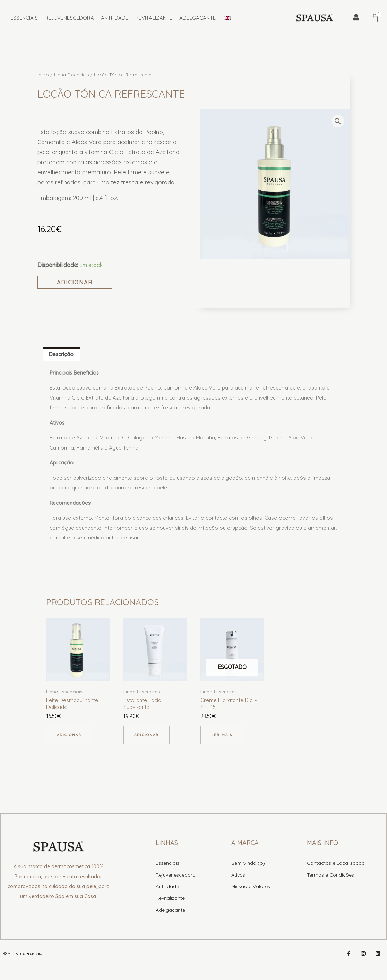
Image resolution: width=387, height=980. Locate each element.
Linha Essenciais (71, 75)
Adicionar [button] (69, 735)
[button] (338, 121)
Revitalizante (154, 18)
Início (43, 75)
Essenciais (24, 18)
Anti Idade (115, 18)
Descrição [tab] (61, 354)
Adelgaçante (197, 18)
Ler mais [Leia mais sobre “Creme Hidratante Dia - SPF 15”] (222, 735)
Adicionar (75, 282)
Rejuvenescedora (69, 18)
